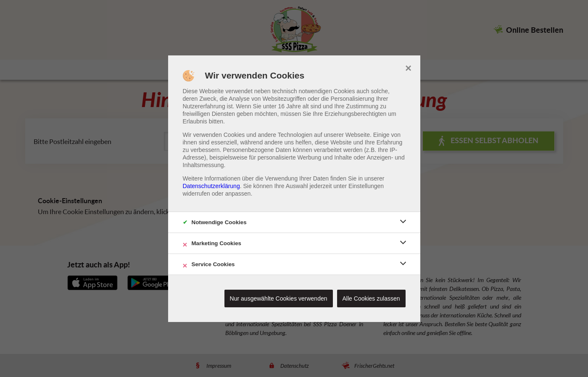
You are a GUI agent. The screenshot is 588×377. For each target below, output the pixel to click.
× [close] (408, 67)
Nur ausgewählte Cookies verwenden (279, 298)
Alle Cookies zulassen (371, 298)
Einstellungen (366, 186)
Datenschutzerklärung (211, 186)
